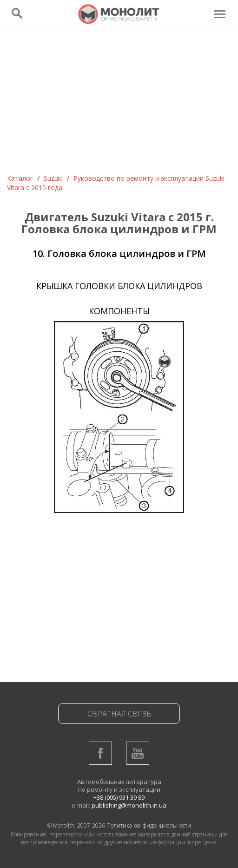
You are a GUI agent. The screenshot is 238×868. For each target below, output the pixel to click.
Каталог (20, 178)
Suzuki (53, 178)
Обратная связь (119, 714)
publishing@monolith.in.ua (129, 805)
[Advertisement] (119, 104)
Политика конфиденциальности (149, 825)
